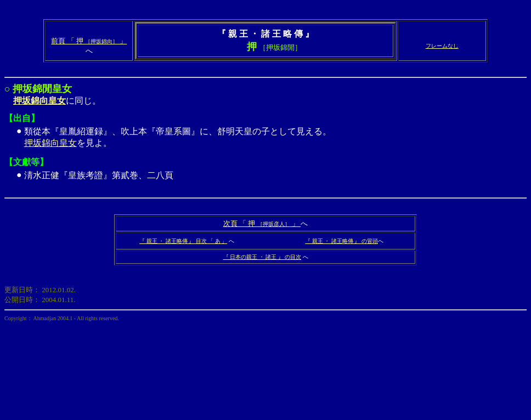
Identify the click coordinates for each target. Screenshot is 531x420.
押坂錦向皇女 (50, 143)
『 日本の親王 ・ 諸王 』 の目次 (262, 257)
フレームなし (442, 46)
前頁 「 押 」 (89, 41)
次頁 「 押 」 (262, 223)
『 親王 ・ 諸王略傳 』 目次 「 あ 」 (183, 241)
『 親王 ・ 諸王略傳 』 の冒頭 (341, 241)
